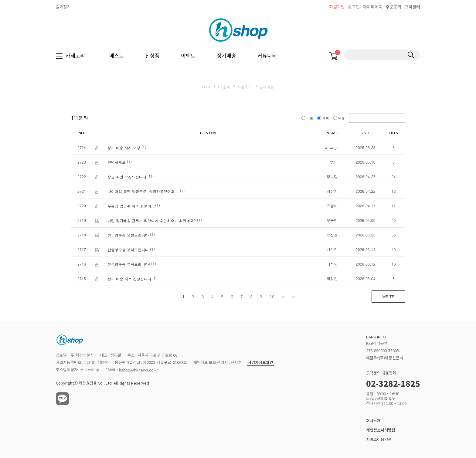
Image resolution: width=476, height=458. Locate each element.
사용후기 (245, 87)
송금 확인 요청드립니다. (128, 177)
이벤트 (188, 55)
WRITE (388, 296)
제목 (324, 118)
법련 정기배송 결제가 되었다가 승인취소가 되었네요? (152, 221)
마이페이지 (373, 7)
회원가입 (337, 7)
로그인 (354, 7)
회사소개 (373, 421)
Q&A (206, 87)
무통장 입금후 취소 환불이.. (131, 206)
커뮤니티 (267, 55)
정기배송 (226, 55)
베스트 (117, 55)
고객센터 (412, 7)
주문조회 (393, 7)
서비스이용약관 (379, 439)
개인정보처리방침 (381, 430)
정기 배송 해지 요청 (124, 148)
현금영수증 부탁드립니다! (129, 264)
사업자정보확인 (260, 363)
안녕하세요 (117, 162)
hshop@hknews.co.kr (139, 370)
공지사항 (267, 87)
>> (293, 297)
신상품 (152, 55)
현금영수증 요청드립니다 (128, 235)
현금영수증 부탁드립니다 (128, 250)
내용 (340, 118)
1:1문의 (224, 87)
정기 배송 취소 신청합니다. (130, 279)
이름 (308, 118)
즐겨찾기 (63, 7)
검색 (411, 55)
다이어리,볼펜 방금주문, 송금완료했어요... (143, 191)
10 (272, 297)
